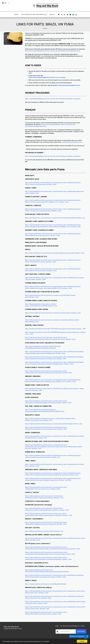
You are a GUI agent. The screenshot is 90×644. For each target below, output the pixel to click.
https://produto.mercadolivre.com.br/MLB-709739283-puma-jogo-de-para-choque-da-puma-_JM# (55, 329)
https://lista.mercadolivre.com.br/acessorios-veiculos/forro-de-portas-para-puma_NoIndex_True (55, 218)
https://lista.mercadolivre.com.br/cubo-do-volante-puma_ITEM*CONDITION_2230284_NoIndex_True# (41, 305)
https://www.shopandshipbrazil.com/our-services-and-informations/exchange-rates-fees (53, 51)
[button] (62, 15)
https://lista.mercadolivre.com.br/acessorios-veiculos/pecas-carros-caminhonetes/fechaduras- (55, 352)
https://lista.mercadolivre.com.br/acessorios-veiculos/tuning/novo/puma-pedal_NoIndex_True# (55, 253)
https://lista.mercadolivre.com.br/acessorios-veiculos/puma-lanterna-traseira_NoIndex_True (54, 424)
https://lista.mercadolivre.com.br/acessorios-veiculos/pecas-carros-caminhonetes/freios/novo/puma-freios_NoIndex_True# (46, 488)
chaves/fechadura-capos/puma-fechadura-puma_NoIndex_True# (45, 353)
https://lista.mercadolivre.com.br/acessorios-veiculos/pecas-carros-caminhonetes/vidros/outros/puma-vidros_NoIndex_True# (46, 613)
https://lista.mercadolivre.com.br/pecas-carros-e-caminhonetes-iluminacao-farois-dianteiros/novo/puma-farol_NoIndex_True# (50, 419)
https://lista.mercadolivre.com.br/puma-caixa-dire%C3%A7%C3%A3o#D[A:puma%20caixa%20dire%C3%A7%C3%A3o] (47, 571)
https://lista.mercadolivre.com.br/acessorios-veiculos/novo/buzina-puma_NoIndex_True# (53, 313)
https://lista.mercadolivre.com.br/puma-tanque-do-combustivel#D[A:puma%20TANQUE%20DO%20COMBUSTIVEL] (45, 411)
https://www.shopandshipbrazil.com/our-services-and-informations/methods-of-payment (53, 99)
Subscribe (81, 631)
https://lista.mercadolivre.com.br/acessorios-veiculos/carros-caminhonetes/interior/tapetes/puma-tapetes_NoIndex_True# (44, 497)
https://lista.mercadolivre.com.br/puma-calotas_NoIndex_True (44, 531)
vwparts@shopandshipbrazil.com (69, 85)
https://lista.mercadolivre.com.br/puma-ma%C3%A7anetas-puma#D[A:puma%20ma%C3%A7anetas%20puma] (43, 347)
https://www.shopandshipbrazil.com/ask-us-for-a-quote (47, 77)
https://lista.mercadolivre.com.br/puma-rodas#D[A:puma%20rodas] (46, 584)
